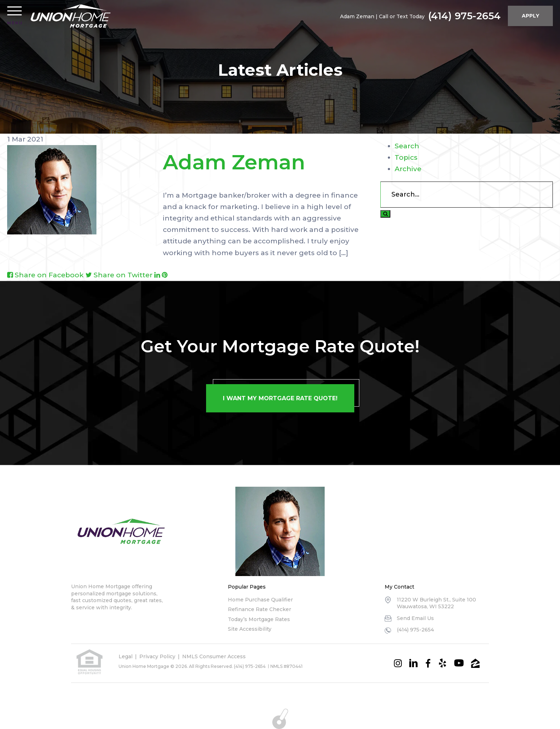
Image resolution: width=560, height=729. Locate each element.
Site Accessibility (250, 629)
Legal (126, 656)
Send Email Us (415, 618)
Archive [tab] (408, 169)
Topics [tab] (406, 157)
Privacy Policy (157, 656)
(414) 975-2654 (464, 16)
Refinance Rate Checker (259, 609)
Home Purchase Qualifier (260, 600)
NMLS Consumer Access (214, 656)
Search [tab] (407, 146)
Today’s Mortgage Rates (259, 619)
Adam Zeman (234, 162)
